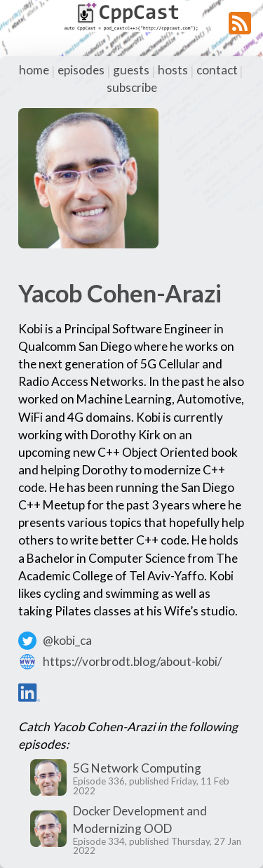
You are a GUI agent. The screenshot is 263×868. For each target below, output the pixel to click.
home (34, 70)
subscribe (132, 87)
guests (131, 70)
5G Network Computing (137, 768)
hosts (173, 70)
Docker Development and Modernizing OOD (140, 820)
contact (217, 70)
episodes (81, 70)
